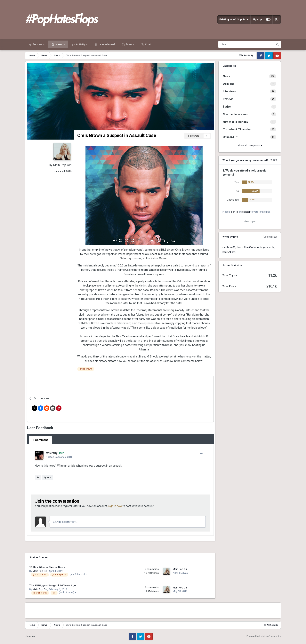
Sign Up (257, 19)
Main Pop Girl (62, 165)
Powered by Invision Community (264, 636)
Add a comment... (66, 522)
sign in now (115, 506)
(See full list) (270, 237)
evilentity (52, 453)
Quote (48, 477)
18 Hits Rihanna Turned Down (47, 567)
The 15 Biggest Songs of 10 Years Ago (52, 585)
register (246, 212)
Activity (81, 44)
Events (130, 44)
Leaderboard (106, 44)
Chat (148, 44)
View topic (250, 221)
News (59, 44)
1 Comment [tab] (40, 440)
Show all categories (250, 146)
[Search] (236, 44)
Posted (59, 457)
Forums (37, 44)
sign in (234, 212)
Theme (30, 637)
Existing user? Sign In (234, 19)
